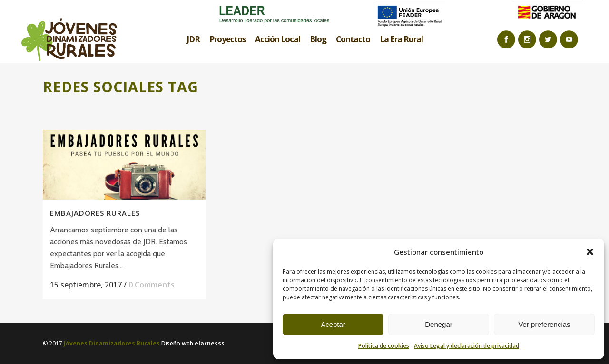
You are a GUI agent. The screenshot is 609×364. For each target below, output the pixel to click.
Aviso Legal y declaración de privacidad (467, 346)
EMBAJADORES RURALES (95, 213)
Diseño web (193, 343)
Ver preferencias (544, 324)
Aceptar (333, 324)
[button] (590, 252)
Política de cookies (384, 346)
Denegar (439, 324)
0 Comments (152, 285)
